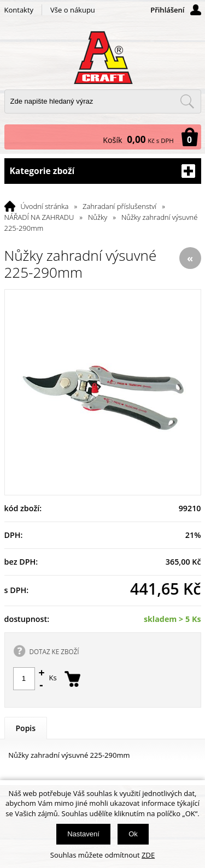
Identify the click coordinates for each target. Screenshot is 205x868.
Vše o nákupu (73, 10)
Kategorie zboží (103, 171)
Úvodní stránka (45, 206)
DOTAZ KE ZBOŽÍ (54, 651)
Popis (26, 728)
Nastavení (83, 834)
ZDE (148, 855)
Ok (133, 834)
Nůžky (98, 217)
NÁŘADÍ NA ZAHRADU (39, 217)
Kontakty (19, 10)
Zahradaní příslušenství (119, 206)
